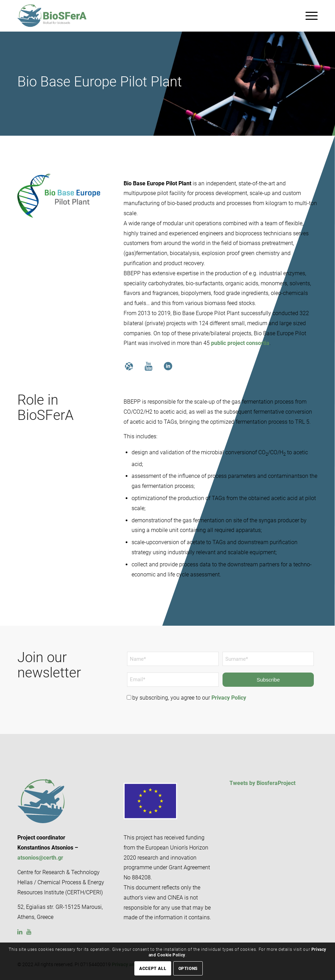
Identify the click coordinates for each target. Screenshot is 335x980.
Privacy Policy (229, 698)
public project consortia (240, 343)
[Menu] (308, 16)
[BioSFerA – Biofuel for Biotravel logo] (52, 16)
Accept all (153, 969)
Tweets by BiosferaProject (262, 783)
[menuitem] (308, 16)
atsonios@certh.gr (40, 858)
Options (188, 969)
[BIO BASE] (59, 196)
